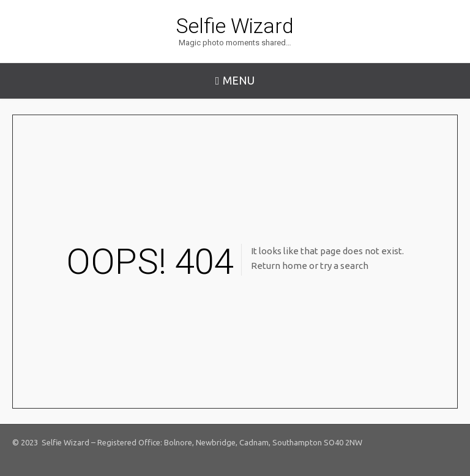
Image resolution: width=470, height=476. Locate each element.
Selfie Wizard (235, 26)
